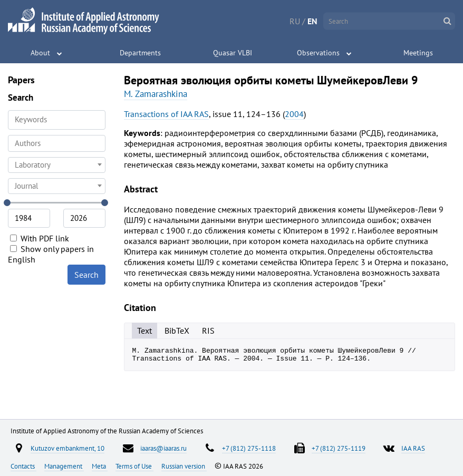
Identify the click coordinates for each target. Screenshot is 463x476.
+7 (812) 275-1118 (249, 448)
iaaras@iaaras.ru (163, 448)
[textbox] (57, 165)
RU (295, 21)
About (40, 53)
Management (64, 466)
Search (86, 275)
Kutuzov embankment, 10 (67, 448)
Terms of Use (134, 466)
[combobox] (57, 143)
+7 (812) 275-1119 (339, 448)
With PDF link (40, 238)
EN (312, 21)
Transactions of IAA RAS (166, 114)
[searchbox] (57, 143)
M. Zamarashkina (156, 94)
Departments (140, 53)
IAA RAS (413, 448)
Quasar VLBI (233, 53)
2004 (294, 114)
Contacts (23, 466)
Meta (100, 466)
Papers (21, 80)
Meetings (418, 53)
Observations (318, 53)
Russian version (184, 466)
